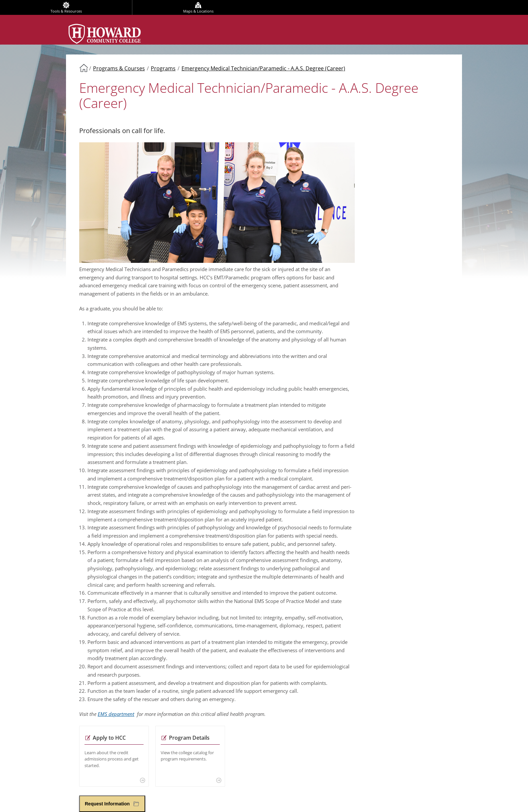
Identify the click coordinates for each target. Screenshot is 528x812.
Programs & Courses (119, 68)
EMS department (116, 714)
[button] (112, 804)
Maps (198, 11)
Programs (163, 68)
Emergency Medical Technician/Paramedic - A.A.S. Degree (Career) (263, 68)
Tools (66, 11)
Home (83, 68)
